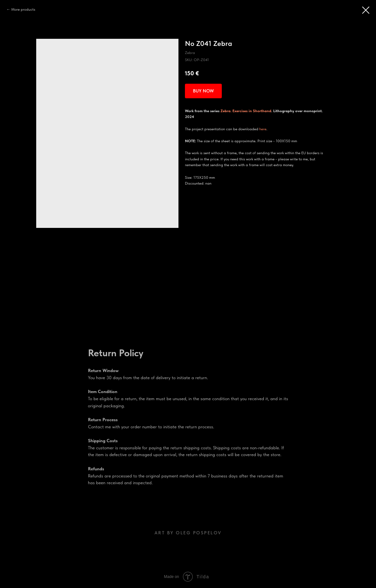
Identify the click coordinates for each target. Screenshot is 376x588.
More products (23, 9)
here (263, 129)
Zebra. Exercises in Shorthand (246, 111)
